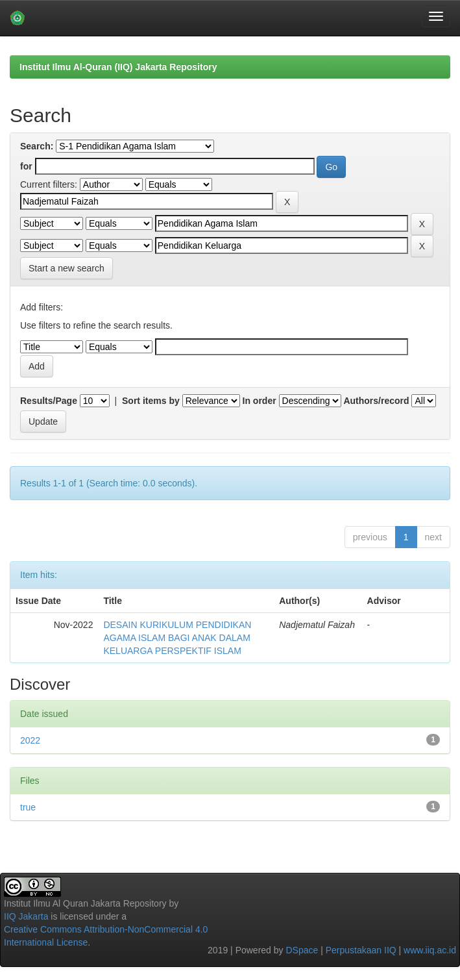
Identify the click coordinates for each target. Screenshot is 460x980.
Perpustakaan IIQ (361, 950)
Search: (37, 146)
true (28, 807)
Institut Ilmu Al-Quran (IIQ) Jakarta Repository (118, 67)
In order (260, 401)
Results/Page (49, 401)
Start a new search (67, 268)
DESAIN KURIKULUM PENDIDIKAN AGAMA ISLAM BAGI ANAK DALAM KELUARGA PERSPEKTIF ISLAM (177, 638)
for (26, 166)
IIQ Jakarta (26, 916)
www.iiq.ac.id (430, 950)
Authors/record (376, 401)
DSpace (302, 950)
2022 (30, 740)
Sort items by (151, 401)
